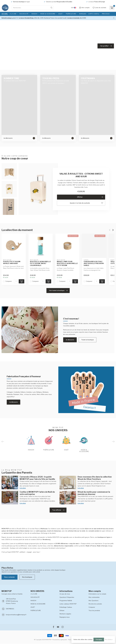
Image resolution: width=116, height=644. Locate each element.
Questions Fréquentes (67, 597)
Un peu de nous (65, 594)
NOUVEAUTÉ (24, 14)
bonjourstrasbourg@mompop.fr (16, 615)
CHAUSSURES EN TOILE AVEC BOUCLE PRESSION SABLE (94, 263)
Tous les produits (94, 611)
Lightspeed (63, 640)
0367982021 (10, 609)
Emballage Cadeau (66, 607)
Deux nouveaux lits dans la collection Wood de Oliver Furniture (95, 478)
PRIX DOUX (106, 14)
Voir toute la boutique (58, 291)
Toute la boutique (88, 340)
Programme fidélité (66, 601)
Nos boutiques (27, 577)
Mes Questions (94, 601)
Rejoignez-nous (65, 617)
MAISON (34, 14)
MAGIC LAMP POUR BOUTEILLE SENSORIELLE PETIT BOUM (67, 263)
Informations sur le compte (97, 594)
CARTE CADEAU (94, 14)
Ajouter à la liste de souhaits (86, 203)
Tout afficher (58, 510)
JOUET (60, 14)
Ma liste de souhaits (95, 604)
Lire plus (23, 488)
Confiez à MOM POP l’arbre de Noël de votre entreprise (37, 493)
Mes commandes (94, 597)
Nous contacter (10, 577)
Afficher (90, 197)
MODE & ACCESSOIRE (48, 14)
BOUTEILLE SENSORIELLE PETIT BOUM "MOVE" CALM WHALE (40, 263)
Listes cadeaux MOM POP (68, 604)
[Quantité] (16, 281)
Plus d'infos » (109, 639)
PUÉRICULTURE (71, 14)
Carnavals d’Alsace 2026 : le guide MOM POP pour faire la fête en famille (37, 478)
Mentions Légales (65, 614)
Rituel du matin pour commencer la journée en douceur (94, 493)
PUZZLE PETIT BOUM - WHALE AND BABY (12, 262)
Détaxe (62, 611)
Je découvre (70, 340)
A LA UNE (13, 14)
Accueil (5, 14)
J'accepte (99, 639)
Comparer (9, 281)
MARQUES (83, 14)
